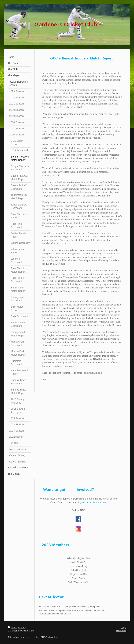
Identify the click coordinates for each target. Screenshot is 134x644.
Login (124, 627)
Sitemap (22, 628)
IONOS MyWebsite (49, 637)
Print (12, 628)
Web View (121, 631)
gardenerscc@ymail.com (93, 502)
